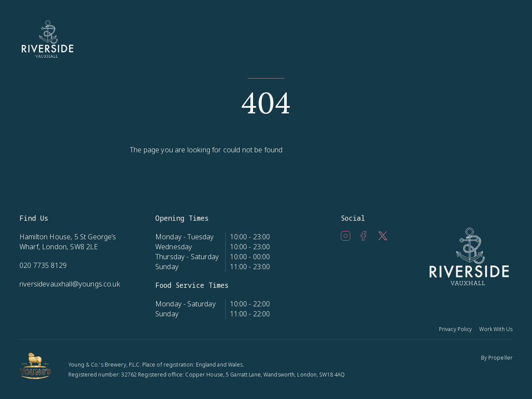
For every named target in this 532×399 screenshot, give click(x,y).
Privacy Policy (456, 329)
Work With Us (496, 329)
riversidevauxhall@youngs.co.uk (70, 284)
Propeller (500, 358)
